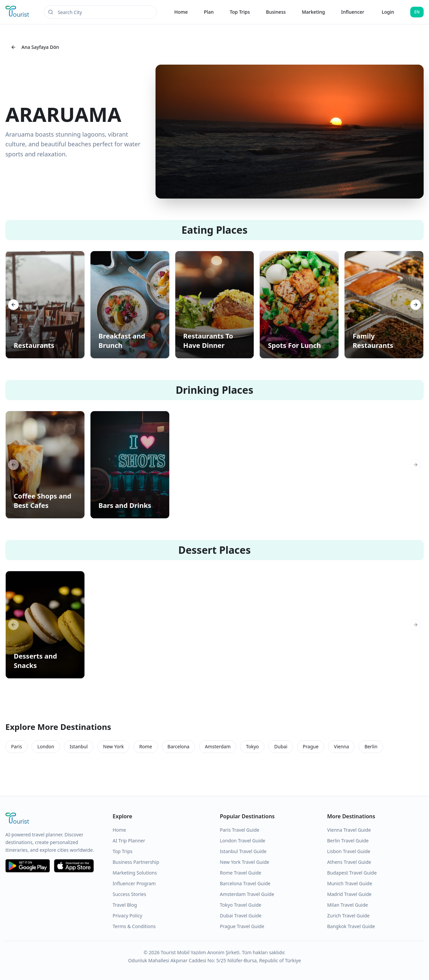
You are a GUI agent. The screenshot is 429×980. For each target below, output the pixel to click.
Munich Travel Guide (350, 883)
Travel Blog (125, 905)
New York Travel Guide (244, 862)
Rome (145, 746)
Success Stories (129, 894)
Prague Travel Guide (242, 926)
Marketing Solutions (135, 873)
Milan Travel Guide (348, 905)
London (46, 746)
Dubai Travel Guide (241, 916)
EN (417, 12)
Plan (209, 12)
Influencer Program (134, 883)
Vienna (341, 746)
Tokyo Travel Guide (241, 905)
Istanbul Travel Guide (243, 851)
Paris (16, 746)
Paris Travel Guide (240, 830)
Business (276, 12)
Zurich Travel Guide (348, 916)
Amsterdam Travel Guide (247, 894)
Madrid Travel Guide (349, 894)
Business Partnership (136, 862)
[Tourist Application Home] (18, 12)
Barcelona (179, 746)
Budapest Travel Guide (352, 873)
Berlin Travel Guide (348, 841)
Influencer (353, 12)
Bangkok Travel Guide (351, 926)
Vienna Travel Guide (349, 830)
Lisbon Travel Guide (349, 851)
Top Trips (240, 12)
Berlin (371, 746)
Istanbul (79, 746)
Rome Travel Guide (240, 873)
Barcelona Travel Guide (245, 883)
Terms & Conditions (134, 926)
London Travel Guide (243, 841)
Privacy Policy (127, 916)
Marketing (314, 12)
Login (388, 12)
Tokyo (252, 746)
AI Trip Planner (129, 841)
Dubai (281, 746)
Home (181, 12)
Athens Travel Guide (349, 862)
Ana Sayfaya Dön (35, 47)
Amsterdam (218, 746)
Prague (311, 746)
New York (114, 746)
